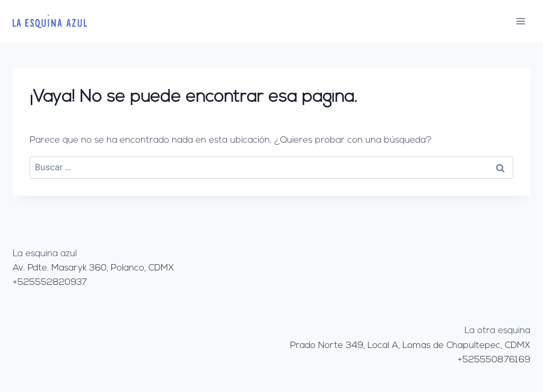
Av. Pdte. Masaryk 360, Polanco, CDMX (93, 268)
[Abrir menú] (520, 21)
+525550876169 (494, 360)
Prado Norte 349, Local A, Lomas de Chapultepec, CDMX (410, 346)
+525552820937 (50, 282)
